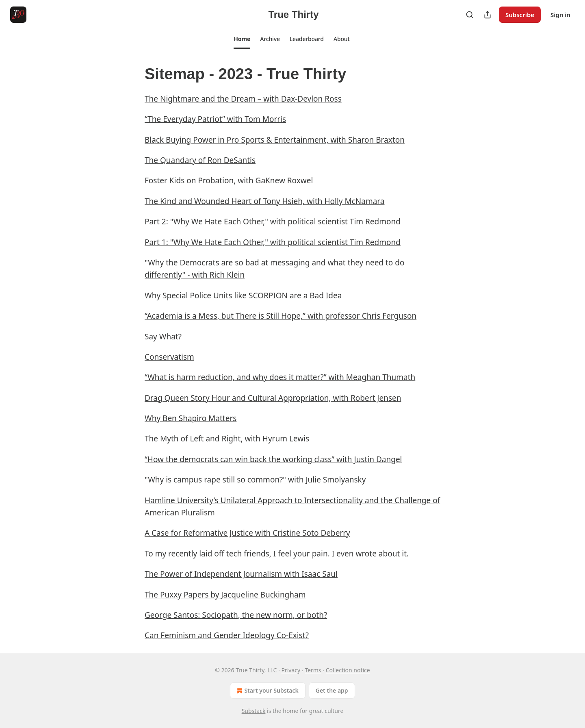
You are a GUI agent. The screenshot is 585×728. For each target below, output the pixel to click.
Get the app (332, 690)
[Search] (470, 15)
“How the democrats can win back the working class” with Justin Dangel (273, 459)
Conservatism (169, 357)
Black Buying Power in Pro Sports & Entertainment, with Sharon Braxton (275, 140)
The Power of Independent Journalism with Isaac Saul (241, 574)
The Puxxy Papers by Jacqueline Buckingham (225, 595)
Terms (313, 670)
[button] (242, 39)
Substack (254, 711)
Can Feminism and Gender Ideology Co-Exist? (227, 635)
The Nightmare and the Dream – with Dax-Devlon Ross (243, 99)
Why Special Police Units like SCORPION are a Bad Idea (243, 296)
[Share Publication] (487, 15)
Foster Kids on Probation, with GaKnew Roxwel (229, 180)
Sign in (560, 15)
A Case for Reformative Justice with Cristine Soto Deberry (247, 533)
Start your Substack (267, 691)
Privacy (291, 670)
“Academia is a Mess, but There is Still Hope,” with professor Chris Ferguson (281, 316)
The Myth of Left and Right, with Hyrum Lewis (227, 439)
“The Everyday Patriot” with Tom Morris (215, 119)
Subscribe (520, 15)
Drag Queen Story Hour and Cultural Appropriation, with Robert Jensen (273, 398)
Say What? (163, 337)
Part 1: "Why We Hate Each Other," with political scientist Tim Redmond (273, 242)
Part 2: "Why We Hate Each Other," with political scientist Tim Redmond (273, 222)
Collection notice (348, 670)
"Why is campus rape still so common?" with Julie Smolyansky (255, 480)
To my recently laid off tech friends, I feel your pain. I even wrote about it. (277, 554)
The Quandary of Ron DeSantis (200, 160)
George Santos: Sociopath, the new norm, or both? (236, 615)
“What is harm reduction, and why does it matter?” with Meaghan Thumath (280, 377)
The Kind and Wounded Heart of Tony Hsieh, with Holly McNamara (264, 201)
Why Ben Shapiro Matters (191, 418)
